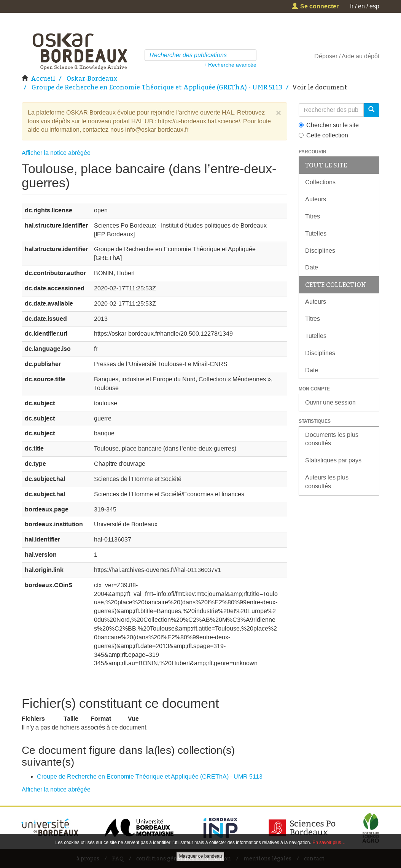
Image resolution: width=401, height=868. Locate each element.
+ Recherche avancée (230, 65)
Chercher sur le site (329, 125)
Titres (313, 216)
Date (312, 267)
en (361, 6)
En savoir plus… (329, 843)
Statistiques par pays (333, 460)
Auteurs (316, 199)
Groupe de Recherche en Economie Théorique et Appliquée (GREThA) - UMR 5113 (157, 87)
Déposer (326, 56)
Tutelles (316, 233)
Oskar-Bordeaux (92, 78)
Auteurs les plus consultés (327, 482)
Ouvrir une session (330, 402)
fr (352, 6)
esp (374, 6)
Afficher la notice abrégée (56, 153)
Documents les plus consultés (332, 439)
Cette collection (323, 135)
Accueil (43, 78)
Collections (320, 182)
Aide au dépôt (360, 56)
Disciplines (320, 251)
